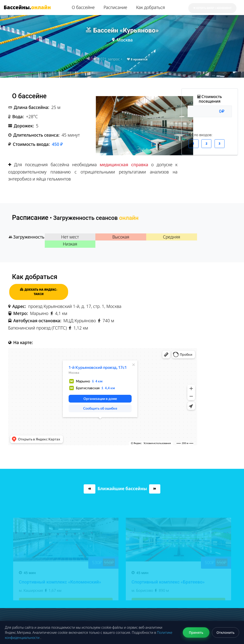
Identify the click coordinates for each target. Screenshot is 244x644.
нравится (137, 59)
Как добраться (150, 7)
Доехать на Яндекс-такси (39, 292)
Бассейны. (27, 7)
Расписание (115, 7)
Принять (196, 632)
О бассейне (83, 7)
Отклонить (226, 632)
